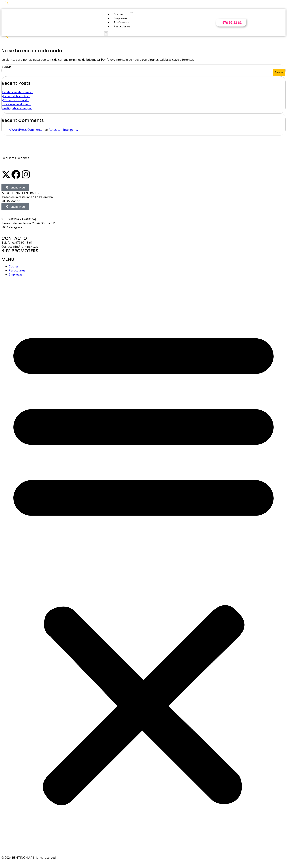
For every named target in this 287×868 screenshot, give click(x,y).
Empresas (120, 18)
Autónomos (122, 22)
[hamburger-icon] (131, 13)
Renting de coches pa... (17, 108)
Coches (119, 14)
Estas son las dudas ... (16, 104)
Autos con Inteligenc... (64, 130)
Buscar (6, 67)
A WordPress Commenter (26, 130)
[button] (143, 564)
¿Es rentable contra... (16, 96)
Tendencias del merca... (17, 92)
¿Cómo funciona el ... (15, 100)
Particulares (122, 26)
